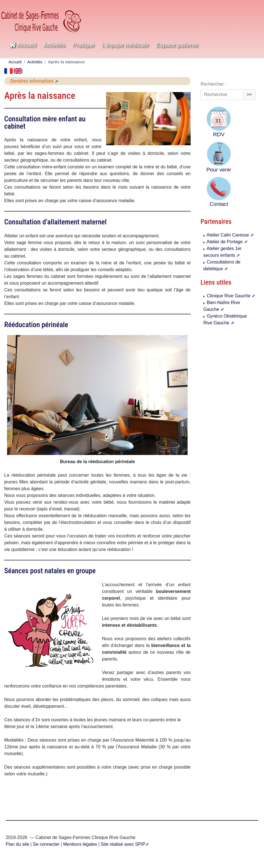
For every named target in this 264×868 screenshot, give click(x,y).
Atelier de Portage (224, 242)
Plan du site (17, 844)
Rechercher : (214, 84)
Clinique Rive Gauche (228, 296)
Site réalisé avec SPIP (123, 844)
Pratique (83, 45)
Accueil (23, 45)
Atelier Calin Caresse (227, 235)
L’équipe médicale (125, 45)
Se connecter (46, 844)
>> (249, 94)
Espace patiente (177, 45)
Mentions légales (80, 844)
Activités (54, 45)
